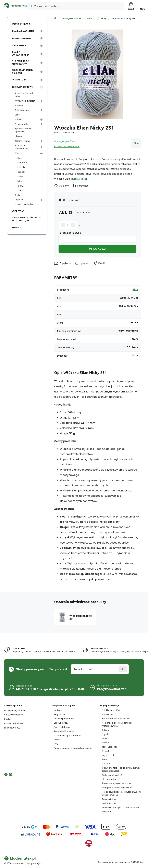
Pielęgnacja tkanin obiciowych (117, 788)
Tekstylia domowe (72, 19)
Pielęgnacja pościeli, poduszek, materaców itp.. (117, 724)
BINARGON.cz (137, 862)
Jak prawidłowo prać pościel (116, 719)
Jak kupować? (61, 723)
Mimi (20, 181)
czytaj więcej (77, 179)
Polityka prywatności (64, 719)
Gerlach (21, 172)
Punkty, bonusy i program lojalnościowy (74, 748)
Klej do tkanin (108, 755)
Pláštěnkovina (109, 803)
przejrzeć (106, 812)
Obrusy (18, 136)
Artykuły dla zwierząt (25, 101)
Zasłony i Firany (22, 141)
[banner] (13, 6)
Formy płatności (62, 727)
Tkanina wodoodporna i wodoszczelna (121, 808)
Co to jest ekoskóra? (112, 775)
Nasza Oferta (108, 714)
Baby (20, 158)
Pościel (18, 119)
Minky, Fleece (19, 46)
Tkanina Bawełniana (23, 31)
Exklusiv (21, 167)
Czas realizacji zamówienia (67, 735)
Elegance (22, 163)
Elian (136, 143)
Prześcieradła (21, 124)
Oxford (105, 751)
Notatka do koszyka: (70, 233)
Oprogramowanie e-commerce (114, 862)
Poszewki (19, 105)
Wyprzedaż (18, 211)
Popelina (106, 734)
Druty (17, 195)
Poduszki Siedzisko (24, 204)
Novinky (16, 227)
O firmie (58, 710)
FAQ (56, 744)
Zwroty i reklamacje (64, 731)
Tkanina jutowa (109, 799)
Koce (17, 115)
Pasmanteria (19, 80)
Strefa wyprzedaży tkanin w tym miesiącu (26, 219)
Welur (105, 759)
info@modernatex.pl (112, 689)
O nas (57, 740)
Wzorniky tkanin (21, 24)
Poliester (106, 743)
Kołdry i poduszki (23, 110)
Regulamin (59, 714)
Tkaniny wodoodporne (20, 54)
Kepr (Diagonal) (110, 747)
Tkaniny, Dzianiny (21, 38)
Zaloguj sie (123, 669)
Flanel (105, 738)
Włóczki (91, 19)
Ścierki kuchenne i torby (24, 95)
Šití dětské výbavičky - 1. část (116, 783)
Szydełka (19, 200)
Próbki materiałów (111, 710)
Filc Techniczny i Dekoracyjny (21, 63)
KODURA (106, 764)
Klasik (20, 177)
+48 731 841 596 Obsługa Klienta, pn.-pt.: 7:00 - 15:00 (50, 689)
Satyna (105, 730)
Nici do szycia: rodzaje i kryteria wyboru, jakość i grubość (121, 793)
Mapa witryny (35, 863)
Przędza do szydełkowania (22, 147)
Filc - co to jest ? (110, 779)
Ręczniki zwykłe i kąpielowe (23, 130)
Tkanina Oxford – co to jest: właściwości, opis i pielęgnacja (122, 769)
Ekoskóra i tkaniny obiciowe (22, 72)
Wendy (21, 190)
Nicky (104, 19)
